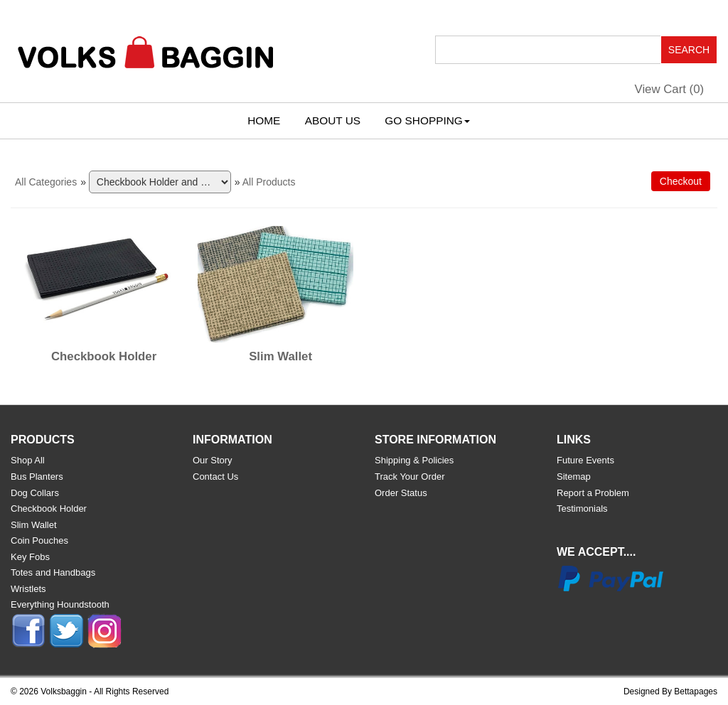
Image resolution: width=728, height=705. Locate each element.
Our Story (213, 460)
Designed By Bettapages (670, 691)
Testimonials (582, 508)
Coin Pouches (39, 540)
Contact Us (215, 477)
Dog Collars (35, 493)
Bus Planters (37, 477)
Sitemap (574, 477)
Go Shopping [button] (427, 120)
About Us (333, 120)
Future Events (585, 460)
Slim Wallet (280, 356)
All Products (269, 182)
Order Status (401, 493)
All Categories (46, 182)
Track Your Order (410, 477)
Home (264, 120)
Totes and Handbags (53, 572)
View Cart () (670, 89)
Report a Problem (593, 493)
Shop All (28, 460)
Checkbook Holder (104, 356)
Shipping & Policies (414, 460)
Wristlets (28, 589)
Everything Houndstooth (60, 604)
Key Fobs (30, 557)
